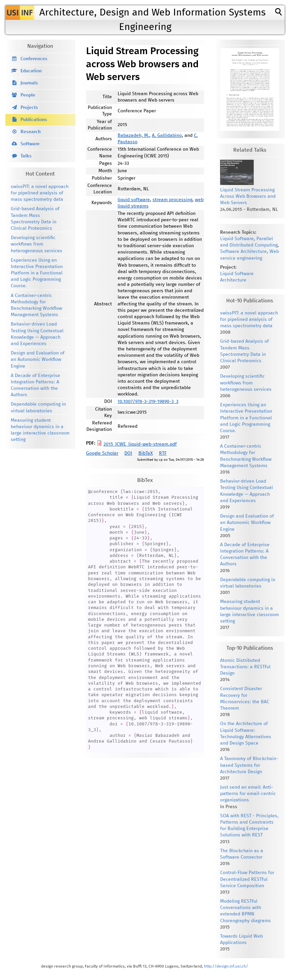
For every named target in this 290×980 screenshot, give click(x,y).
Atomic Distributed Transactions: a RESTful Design (245, 667)
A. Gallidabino (167, 136)
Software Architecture (243, 252)
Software (30, 144)
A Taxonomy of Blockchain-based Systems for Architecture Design (249, 765)
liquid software (134, 200)
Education (31, 71)
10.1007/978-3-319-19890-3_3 (148, 402)
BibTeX (146, 453)
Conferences (34, 59)
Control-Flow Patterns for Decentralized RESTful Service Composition (247, 879)
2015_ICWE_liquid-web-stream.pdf (140, 444)
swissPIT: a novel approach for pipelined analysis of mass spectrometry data (40, 193)
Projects (29, 108)
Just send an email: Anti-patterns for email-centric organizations (248, 794)
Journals (29, 83)
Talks (26, 156)
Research (31, 132)
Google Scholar (102, 453)
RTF (163, 453)
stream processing (172, 200)
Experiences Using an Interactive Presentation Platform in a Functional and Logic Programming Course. (37, 273)
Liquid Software (237, 239)
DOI (128, 453)
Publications (34, 120)
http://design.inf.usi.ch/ (226, 966)
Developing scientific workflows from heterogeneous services (36, 244)
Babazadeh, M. (133, 136)
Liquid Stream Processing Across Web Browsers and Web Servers (248, 196)
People (28, 95)
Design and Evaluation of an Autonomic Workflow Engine (38, 360)
